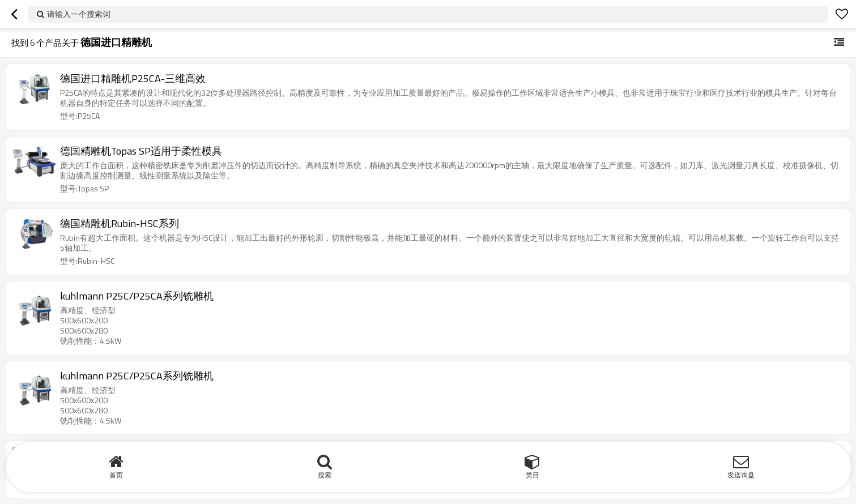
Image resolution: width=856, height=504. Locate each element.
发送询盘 (741, 475)
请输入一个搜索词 (79, 14)
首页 (116, 475)
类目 (533, 475)
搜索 (325, 475)
